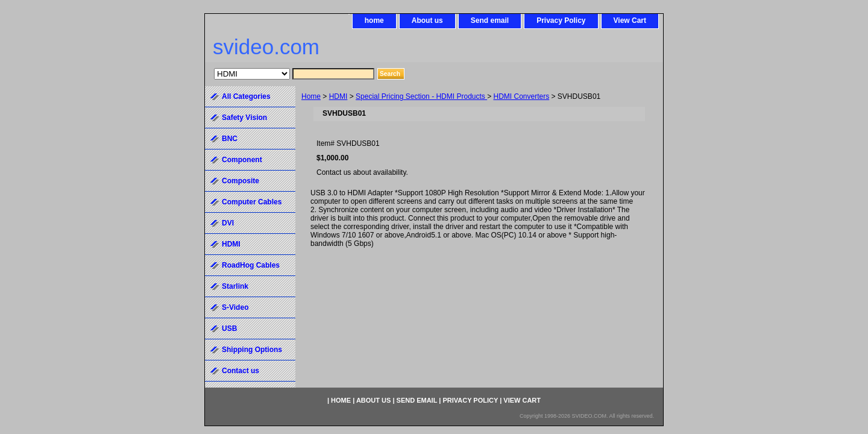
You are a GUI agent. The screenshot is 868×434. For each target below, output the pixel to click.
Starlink (235, 286)
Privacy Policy (561, 20)
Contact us (241, 371)
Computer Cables (252, 202)
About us (427, 20)
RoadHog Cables (251, 265)
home (374, 20)
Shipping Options (252, 350)
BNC (230, 139)
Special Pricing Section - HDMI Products (421, 96)
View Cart (630, 20)
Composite (241, 181)
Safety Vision (244, 118)
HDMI (338, 96)
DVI (228, 223)
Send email (490, 20)
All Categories (246, 96)
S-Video (235, 307)
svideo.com (266, 47)
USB (229, 329)
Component (242, 160)
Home (311, 96)
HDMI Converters (522, 96)
